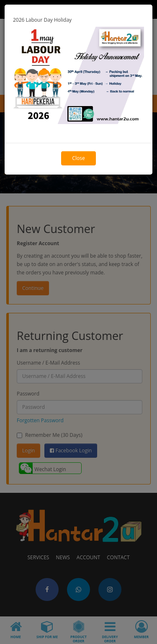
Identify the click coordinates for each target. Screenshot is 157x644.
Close (78, 158)
